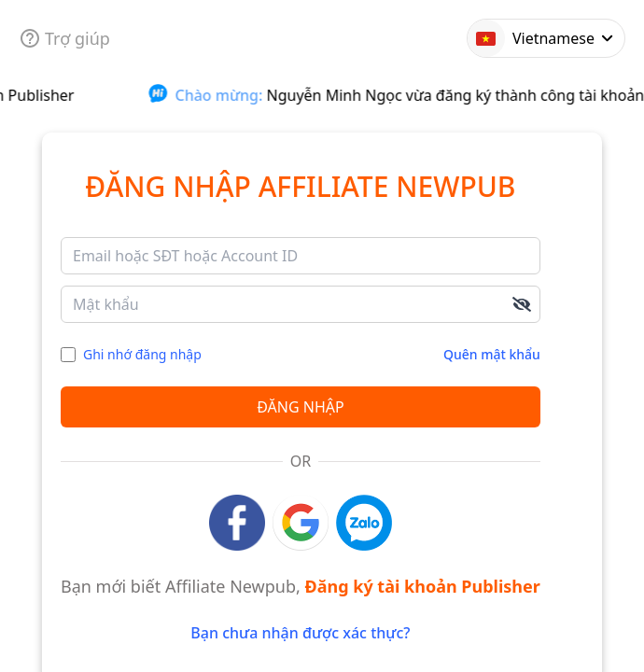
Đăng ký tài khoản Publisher (423, 586)
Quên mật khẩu (492, 354)
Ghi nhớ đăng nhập (142, 354)
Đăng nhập (300, 407)
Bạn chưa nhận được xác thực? (300, 633)
